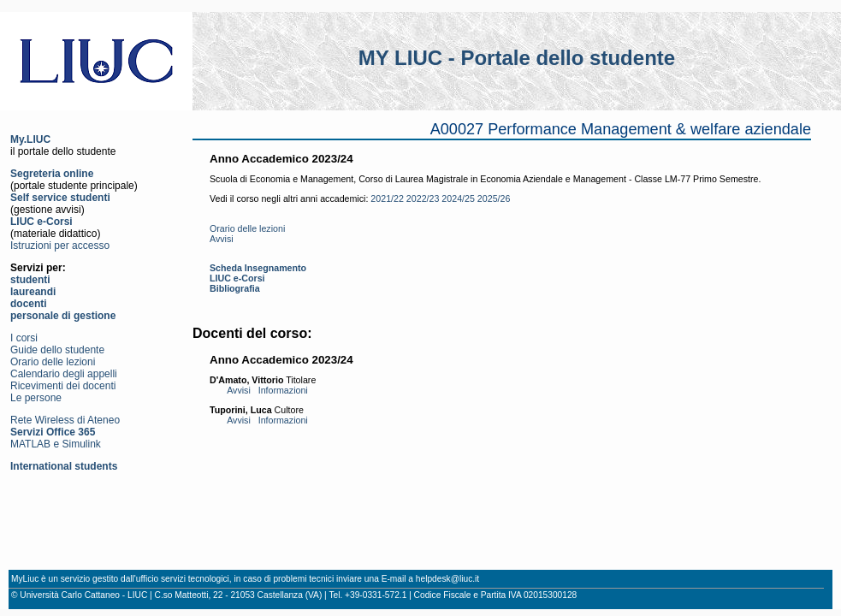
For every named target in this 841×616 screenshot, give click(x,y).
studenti (30, 280)
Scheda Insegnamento (258, 268)
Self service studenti (60, 198)
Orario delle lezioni (53, 362)
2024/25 (458, 198)
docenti (29, 304)
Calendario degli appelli (64, 374)
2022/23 (423, 198)
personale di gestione (63, 316)
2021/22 (387, 198)
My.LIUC (30, 139)
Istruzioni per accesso (60, 246)
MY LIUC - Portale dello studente (517, 58)
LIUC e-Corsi (41, 222)
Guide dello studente (57, 350)
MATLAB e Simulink (56, 444)
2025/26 (494, 198)
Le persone (36, 398)
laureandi (33, 292)
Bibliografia (235, 288)
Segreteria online (52, 174)
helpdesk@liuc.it (447, 579)
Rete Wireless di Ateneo (65, 420)
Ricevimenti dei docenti (63, 386)
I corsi (24, 338)
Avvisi (222, 239)
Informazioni (283, 390)
